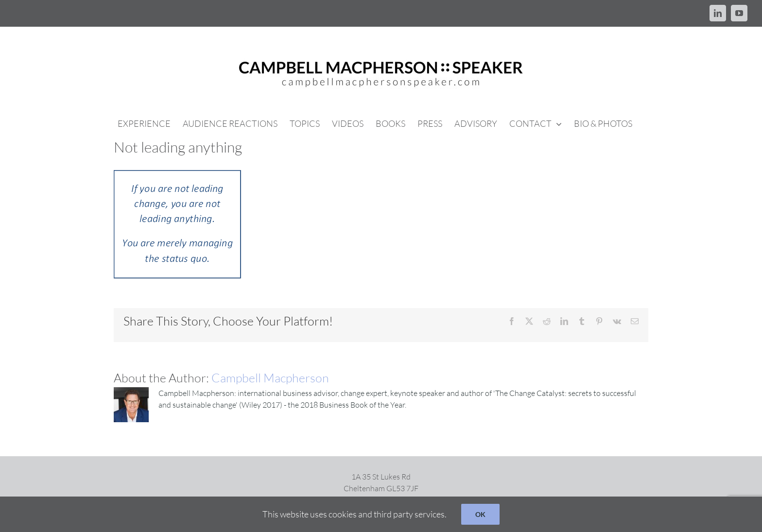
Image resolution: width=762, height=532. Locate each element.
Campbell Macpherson (270, 378)
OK (480, 514)
